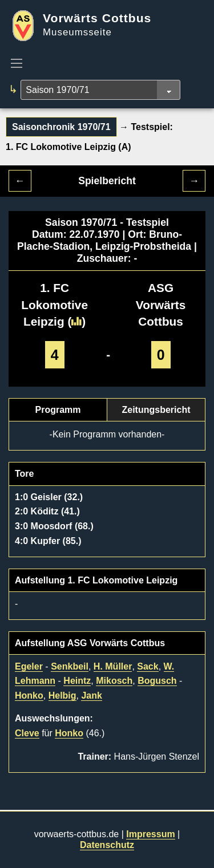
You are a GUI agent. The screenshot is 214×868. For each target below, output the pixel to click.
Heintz (77, 681)
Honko (29, 695)
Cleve (27, 733)
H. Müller (113, 666)
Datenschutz (107, 845)
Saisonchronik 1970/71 (61, 127)
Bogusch (157, 681)
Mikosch (114, 681)
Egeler (29, 666)
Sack (148, 666)
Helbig (62, 695)
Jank (91, 695)
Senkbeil (70, 666)
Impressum (150, 834)
